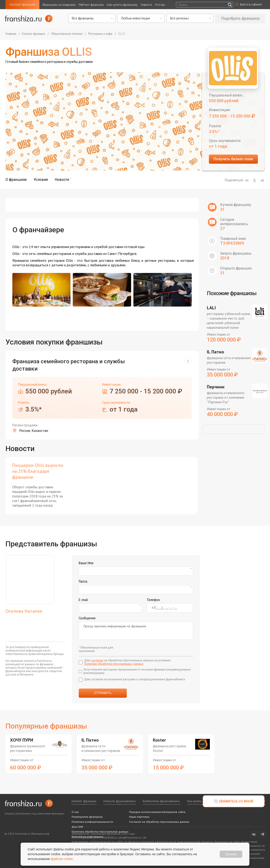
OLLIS (122, 34)
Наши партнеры (139, 817)
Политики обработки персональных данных (114, 664)
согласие (97, 660)
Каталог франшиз (22, 4)
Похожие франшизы (232, 293)
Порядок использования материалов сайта (157, 812)
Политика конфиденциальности (92, 822)
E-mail (83, 600)
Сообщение (87, 618)
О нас (75, 812)
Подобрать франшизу (240, 18)
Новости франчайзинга (119, 801)
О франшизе (16, 180)
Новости (146, 5)
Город (83, 581)
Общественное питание (67, 34)
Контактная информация (87, 837)
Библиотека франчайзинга (161, 801)
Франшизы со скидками (59, 5)
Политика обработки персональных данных (100, 832)
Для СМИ (77, 827)
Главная (11, 34)
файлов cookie (62, 859)
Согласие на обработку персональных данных (159, 822)
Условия (41, 180)
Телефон (153, 600)
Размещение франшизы (87, 817)
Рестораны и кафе (100, 34)
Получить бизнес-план (233, 159)
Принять (231, 854)
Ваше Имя (86, 563)
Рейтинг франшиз (91, 5)
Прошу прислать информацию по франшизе (136, 631)
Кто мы (160, 5)
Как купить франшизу (122, 5)
